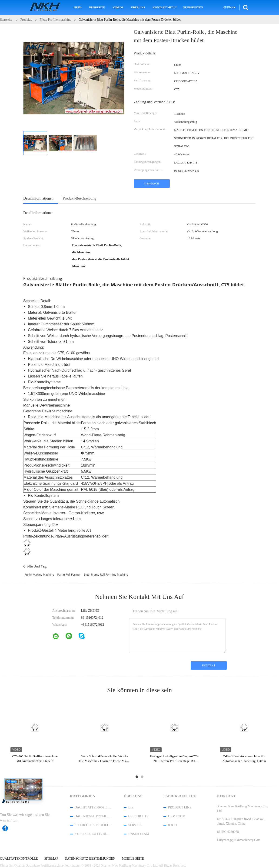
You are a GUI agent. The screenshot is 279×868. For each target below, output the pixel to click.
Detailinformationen (38, 198)
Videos (118, 7)
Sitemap (51, 859)
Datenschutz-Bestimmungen (90, 859)
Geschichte (138, 816)
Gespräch (152, 184)
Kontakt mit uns (165, 7)
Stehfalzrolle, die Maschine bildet (93, 834)
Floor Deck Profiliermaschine (93, 825)
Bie (131, 807)
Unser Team (139, 834)
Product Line (180, 807)
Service (135, 825)
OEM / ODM (177, 816)
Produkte (97, 7)
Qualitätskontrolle (19, 859)
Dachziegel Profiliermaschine (93, 816)
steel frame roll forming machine (106, 575)
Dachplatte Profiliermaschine (93, 807)
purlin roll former (69, 575)
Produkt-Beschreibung (80, 198)
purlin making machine (39, 575)
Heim (78, 7)
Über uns (138, 7)
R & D (172, 825)
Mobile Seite (133, 859)
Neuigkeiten (193, 7)
